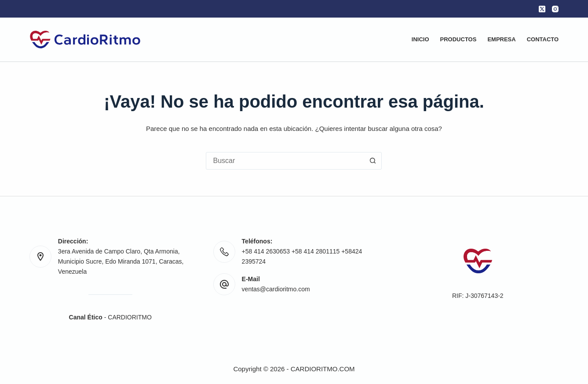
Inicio (420, 39)
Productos (458, 39)
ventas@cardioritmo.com (276, 289)
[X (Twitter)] (542, 9)
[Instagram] (555, 9)
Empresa (501, 39)
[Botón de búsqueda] (373, 161)
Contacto (543, 39)
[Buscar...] (285, 161)
